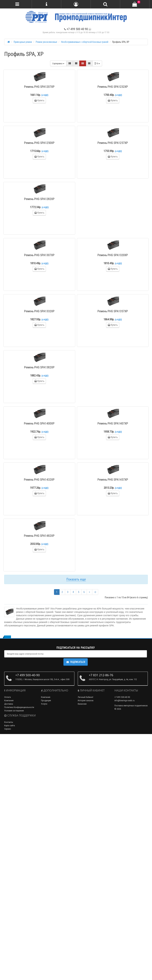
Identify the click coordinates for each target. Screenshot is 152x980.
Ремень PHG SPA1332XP (39, 311)
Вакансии (82, 704)
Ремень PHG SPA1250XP (39, 143)
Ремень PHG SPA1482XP (39, 536)
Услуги (44, 704)
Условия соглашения (14, 711)
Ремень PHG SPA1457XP (113, 480)
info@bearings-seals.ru (125, 700)
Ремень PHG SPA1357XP (113, 311)
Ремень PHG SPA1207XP (39, 87)
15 (97, 63)
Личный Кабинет (86, 697)
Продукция (46, 700)
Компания (9, 700)
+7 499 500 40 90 (76, 29)
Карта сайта (10, 725)
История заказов (86, 700)
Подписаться (76, 662)
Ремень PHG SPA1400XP (39, 423)
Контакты (9, 722)
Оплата (8, 697)
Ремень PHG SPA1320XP (113, 255)
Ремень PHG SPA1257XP (113, 143)
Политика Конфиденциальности (19, 707)
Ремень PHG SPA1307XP (39, 255)
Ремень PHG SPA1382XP (39, 367)
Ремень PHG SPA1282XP (39, 199)
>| (95, 592)
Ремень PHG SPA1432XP (39, 480)
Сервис (8, 729)
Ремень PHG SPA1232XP (113, 87)
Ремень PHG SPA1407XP (113, 423)
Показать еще (76, 579)
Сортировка (58, 63)
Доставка (9, 704)
